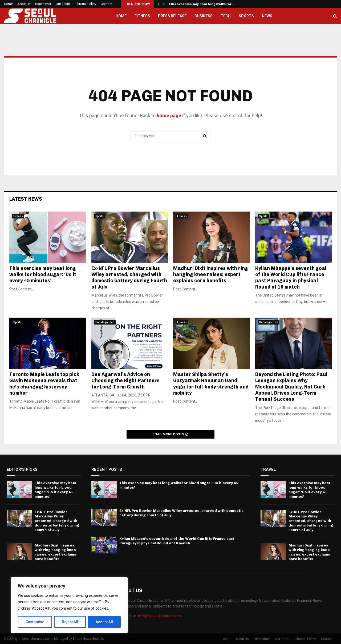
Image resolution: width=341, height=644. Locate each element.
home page (169, 116)
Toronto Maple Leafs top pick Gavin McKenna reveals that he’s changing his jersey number (44, 384)
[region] (69, 605)
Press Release (172, 16)
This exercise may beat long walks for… (202, 4)
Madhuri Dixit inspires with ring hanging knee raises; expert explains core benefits (211, 275)
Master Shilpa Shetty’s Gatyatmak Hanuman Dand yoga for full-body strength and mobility (211, 384)
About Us (24, 4)
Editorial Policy (85, 4)
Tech (226, 16)
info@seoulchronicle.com (160, 616)
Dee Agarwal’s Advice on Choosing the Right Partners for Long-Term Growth (125, 381)
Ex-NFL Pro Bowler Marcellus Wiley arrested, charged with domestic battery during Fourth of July (129, 278)
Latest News (26, 199)
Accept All (104, 622)
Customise (35, 622)
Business (204, 16)
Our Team (63, 4)
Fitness (142, 16)
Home (8, 4)
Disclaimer (43, 4)
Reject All (70, 622)
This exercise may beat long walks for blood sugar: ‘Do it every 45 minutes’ (43, 275)
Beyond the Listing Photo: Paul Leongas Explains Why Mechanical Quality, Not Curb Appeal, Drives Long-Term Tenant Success (291, 387)
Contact (107, 4)
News (267, 16)
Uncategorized (105, 322)
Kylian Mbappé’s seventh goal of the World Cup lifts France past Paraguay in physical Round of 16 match (291, 278)
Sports (246, 16)
